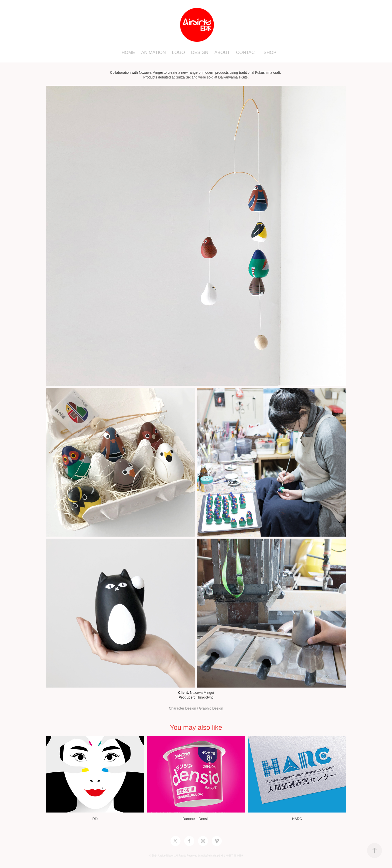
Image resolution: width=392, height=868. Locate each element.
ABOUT (222, 52)
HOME (128, 52)
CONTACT (247, 52)
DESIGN (200, 52)
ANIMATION (154, 52)
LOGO (178, 52)
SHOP (270, 52)
